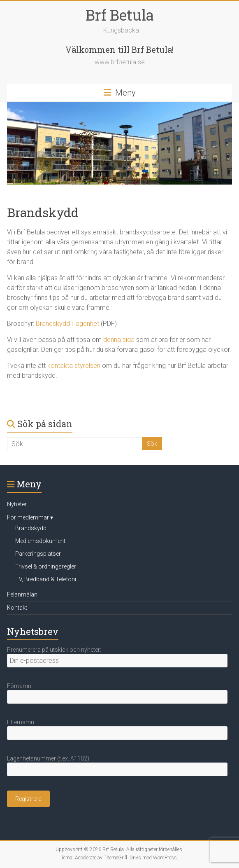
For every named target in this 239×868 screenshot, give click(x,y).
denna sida (119, 340)
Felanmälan (22, 594)
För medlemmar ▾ (30, 517)
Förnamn (19, 686)
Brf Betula (120, 15)
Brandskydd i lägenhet (67, 324)
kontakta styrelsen (74, 366)
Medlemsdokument (40, 541)
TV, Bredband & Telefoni (46, 579)
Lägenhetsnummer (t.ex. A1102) (48, 758)
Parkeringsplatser (38, 554)
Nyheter (17, 504)
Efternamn (21, 722)
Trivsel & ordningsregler (46, 566)
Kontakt (17, 608)
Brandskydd (31, 528)
